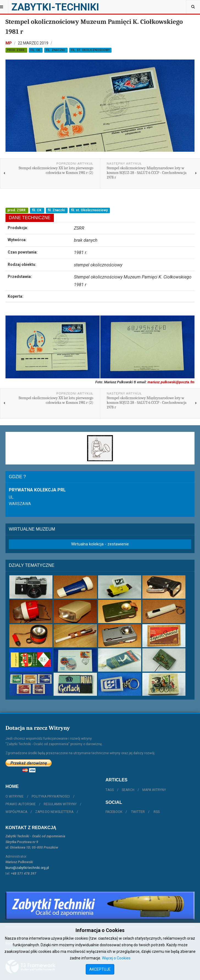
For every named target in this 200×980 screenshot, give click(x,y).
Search (128, 790)
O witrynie (15, 796)
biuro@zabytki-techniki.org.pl (27, 868)
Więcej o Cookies (116, 958)
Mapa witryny (154, 790)
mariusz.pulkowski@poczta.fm (171, 382)
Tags (110, 790)
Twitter (138, 812)
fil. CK (36, 50)
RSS (157, 812)
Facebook (114, 812)
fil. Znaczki (56, 50)
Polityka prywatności (51, 796)
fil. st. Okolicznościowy (90, 50)
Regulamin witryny (60, 804)
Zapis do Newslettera (54, 812)
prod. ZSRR (16, 50)
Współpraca (16, 812)
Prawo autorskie (21, 804)
